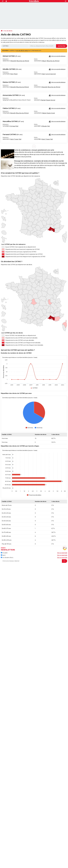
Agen (44, 74)
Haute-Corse (51, 113)
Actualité (4, 553)
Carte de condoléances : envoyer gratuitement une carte (34, 150)
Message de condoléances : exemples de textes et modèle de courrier (39, 161)
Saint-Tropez (14, 139)
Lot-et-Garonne (51, 74)
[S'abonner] (34, 561)
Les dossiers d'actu (7, 558)
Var (17, 126)
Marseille (13, 61)
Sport (3, 555)
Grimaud (13, 126)
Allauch (44, 61)
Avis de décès (8, 31)
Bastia (44, 113)
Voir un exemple (62, 553)
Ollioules (44, 126)
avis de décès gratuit (22, 51)
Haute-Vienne (51, 100)
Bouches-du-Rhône (23, 61)
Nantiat (43, 100)
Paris (12, 74)
